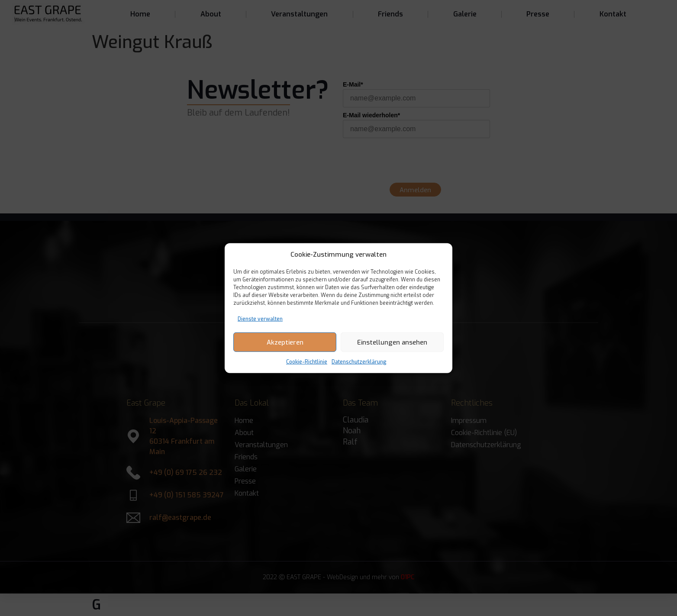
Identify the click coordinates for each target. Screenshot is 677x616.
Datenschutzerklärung (359, 362)
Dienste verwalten (260, 319)
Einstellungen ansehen (392, 342)
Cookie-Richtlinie (307, 362)
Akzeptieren (285, 342)
